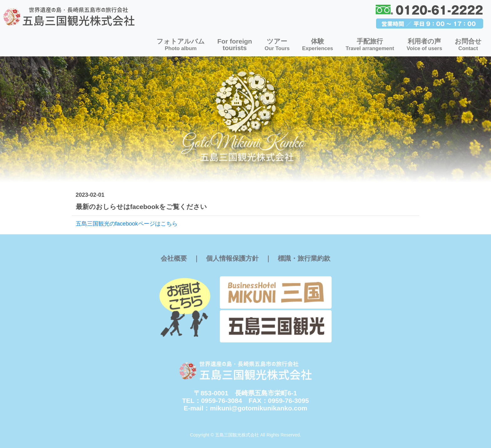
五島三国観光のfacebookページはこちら (127, 224)
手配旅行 (370, 44)
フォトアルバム (181, 44)
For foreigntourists (235, 44)
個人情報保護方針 (232, 258)
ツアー (277, 44)
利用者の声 (424, 44)
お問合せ (468, 44)
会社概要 (174, 258)
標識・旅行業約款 (304, 258)
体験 (318, 44)
